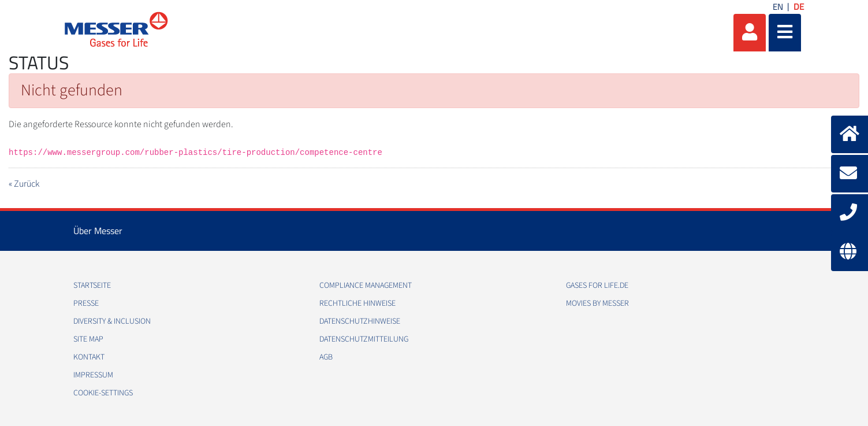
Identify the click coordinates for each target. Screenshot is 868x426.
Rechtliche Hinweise (357, 303)
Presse (86, 303)
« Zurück (24, 184)
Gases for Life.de (597, 286)
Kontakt (89, 357)
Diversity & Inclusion (112, 321)
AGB (326, 357)
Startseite (92, 286)
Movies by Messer (597, 303)
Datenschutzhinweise (360, 321)
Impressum (93, 375)
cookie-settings (103, 393)
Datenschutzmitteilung (364, 339)
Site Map (88, 339)
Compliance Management (366, 286)
